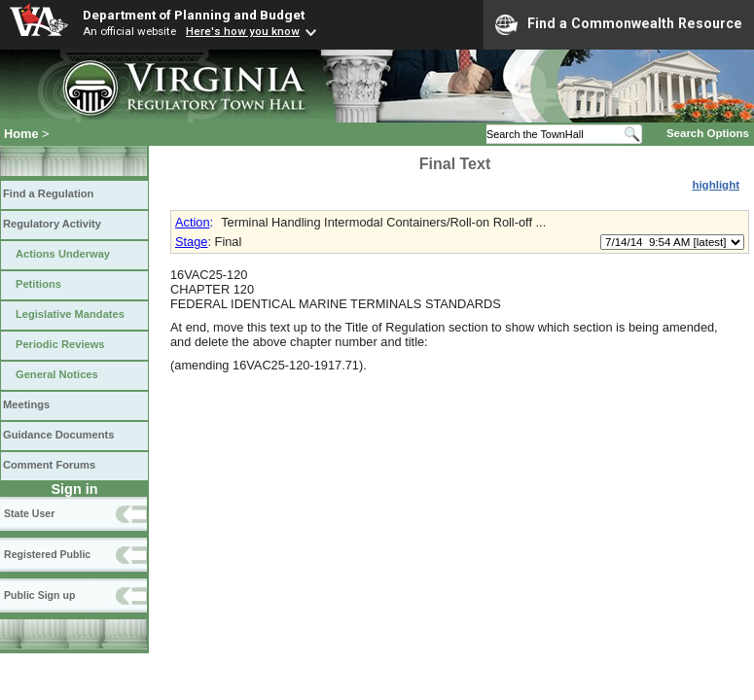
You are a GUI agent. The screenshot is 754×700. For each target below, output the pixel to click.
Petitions (38, 284)
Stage (191, 242)
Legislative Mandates (70, 314)
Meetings (26, 404)
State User (29, 513)
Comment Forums (49, 465)
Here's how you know (243, 31)
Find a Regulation (48, 193)
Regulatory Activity (52, 224)
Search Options (708, 133)
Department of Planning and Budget (194, 15)
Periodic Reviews (60, 344)
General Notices (57, 374)
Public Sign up (39, 595)
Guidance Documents (58, 435)
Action (193, 222)
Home (21, 134)
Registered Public (47, 554)
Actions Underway (63, 254)
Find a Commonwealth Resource (619, 24)
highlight (716, 185)
